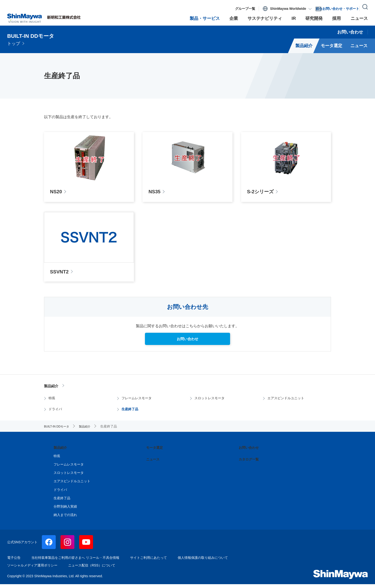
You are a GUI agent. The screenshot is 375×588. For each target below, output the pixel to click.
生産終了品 (131, 413)
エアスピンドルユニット (288, 402)
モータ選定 (156, 452)
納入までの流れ (65, 519)
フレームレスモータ (138, 402)
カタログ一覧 (250, 463)
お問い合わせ (250, 452)
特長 (52, 402)
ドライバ (56, 413)
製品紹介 (54, 389)
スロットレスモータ (211, 402)
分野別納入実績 (65, 510)
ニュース (154, 463)
